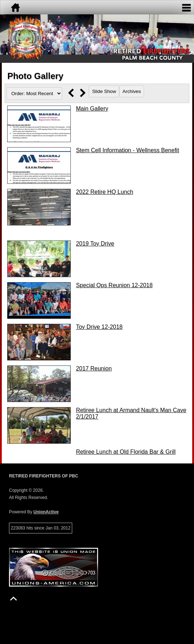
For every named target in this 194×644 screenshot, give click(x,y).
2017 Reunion (94, 368)
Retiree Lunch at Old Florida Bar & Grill (126, 452)
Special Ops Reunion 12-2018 (114, 285)
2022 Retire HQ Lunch (104, 192)
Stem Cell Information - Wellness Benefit (127, 150)
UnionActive (46, 512)
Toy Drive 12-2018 (99, 327)
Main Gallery (92, 109)
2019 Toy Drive (95, 244)
